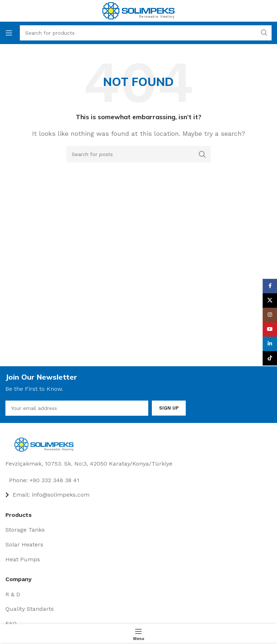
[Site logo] (138, 10)
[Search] (138, 154)
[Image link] (46, 444)
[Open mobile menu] (9, 33)
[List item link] (138, 480)
